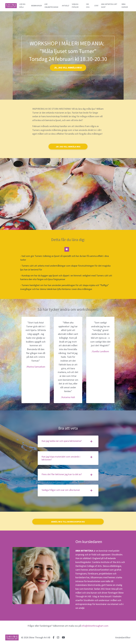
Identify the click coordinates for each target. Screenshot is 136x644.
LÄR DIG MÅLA (22, 6)
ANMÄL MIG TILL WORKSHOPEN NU (68, 522)
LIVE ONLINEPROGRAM (51, 6)
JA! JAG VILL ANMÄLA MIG (68, 147)
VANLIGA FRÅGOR (75, 6)
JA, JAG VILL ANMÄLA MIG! (68, 68)
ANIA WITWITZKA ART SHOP (109, 6)
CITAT (96, 6)
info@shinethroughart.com (95, 627)
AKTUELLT (66, 6)
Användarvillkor (123, 638)
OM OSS (88, 6)
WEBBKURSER (36, 6)
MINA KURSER (125, 6)
